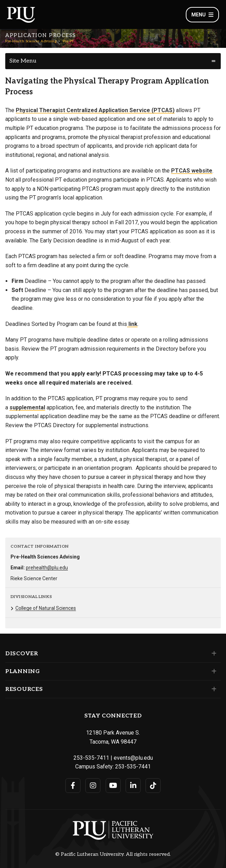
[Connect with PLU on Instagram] (93, 786)
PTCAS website (192, 171)
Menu (202, 15)
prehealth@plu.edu (47, 568)
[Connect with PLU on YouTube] (113, 786)
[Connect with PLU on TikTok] (153, 786)
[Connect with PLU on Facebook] (73, 786)
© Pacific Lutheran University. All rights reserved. (113, 854)
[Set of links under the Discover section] (213, 654)
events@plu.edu (133, 758)
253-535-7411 (91, 758)
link (132, 324)
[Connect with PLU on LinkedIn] (133, 786)
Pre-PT (68, 41)
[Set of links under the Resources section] (213, 689)
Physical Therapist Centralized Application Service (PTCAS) (95, 110)
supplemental (27, 407)
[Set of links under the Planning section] (213, 671)
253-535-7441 (133, 767)
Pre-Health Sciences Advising (31, 41)
